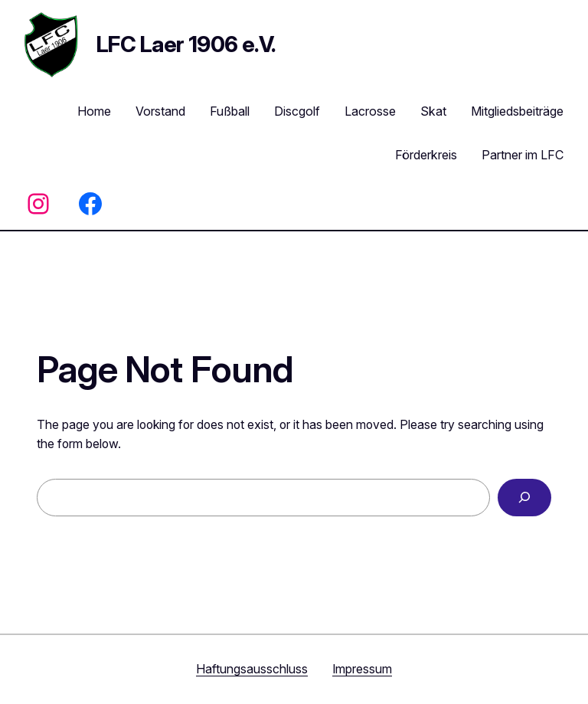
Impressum (362, 669)
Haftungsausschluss (252, 669)
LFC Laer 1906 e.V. (186, 44)
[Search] (524, 498)
